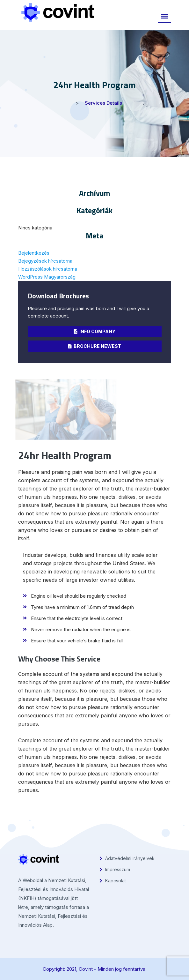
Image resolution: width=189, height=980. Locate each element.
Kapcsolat (113, 881)
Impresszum (115, 869)
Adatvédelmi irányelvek (127, 858)
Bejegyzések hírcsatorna (45, 261)
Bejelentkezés (34, 253)
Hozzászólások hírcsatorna (48, 269)
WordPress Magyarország (47, 277)
